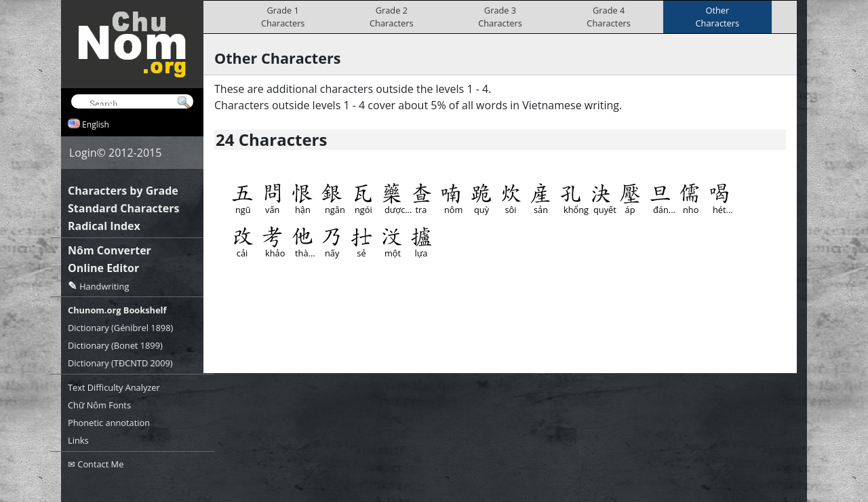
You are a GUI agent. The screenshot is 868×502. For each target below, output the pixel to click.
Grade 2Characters (392, 17)
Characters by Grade (123, 191)
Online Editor (103, 268)
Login (83, 153)
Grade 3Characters (500, 17)
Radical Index (104, 226)
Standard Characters (123, 208)
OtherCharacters (718, 17)
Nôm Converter (110, 250)
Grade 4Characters (609, 17)
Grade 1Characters (283, 17)
